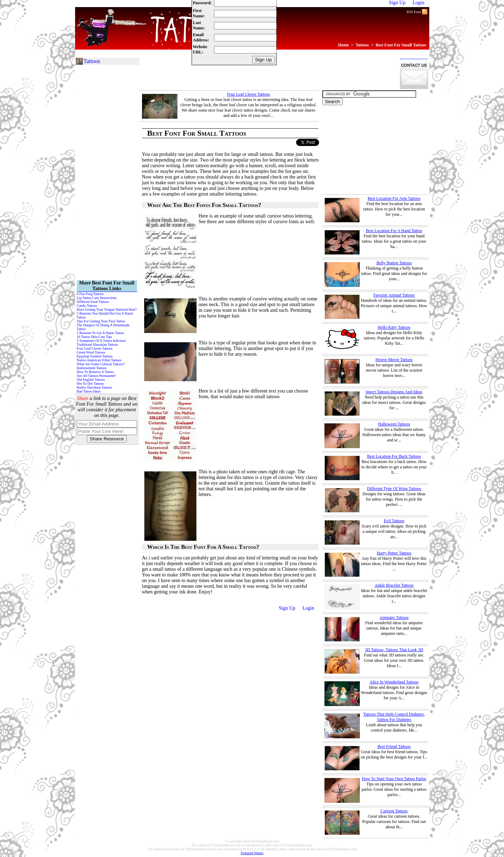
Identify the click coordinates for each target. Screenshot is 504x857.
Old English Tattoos (91, 380)
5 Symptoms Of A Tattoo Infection (101, 341)
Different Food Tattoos (93, 302)
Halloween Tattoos (394, 424)
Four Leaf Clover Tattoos (248, 94)
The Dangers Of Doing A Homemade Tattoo (103, 327)
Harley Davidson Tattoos (95, 387)
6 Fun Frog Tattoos (90, 294)
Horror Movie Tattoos (394, 360)
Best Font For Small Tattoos (401, 45)
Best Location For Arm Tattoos (394, 198)
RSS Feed (417, 11)
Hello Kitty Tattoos (394, 327)
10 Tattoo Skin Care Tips (95, 337)
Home (343, 45)
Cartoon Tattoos (394, 811)
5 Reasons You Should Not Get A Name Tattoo (105, 315)
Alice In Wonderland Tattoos (394, 682)
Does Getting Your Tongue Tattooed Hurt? (107, 309)
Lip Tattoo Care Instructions (97, 298)
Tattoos (362, 45)
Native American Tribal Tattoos (99, 360)
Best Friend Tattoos (394, 746)
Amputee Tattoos (394, 618)
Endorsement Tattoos (92, 368)
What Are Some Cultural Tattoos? (101, 364)
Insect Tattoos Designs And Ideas (394, 392)
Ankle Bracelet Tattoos (394, 585)
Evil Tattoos (394, 521)
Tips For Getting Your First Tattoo (101, 321)
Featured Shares (252, 853)
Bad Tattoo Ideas (89, 391)
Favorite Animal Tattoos (394, 295)
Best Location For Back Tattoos (394, 456)
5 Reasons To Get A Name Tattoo (100, 333)
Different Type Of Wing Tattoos (394, 489)
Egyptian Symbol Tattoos (95, 356)
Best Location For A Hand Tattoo (394, 231)
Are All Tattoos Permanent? (97, 376)
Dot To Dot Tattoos (90, 384)
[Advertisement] (268, 74)
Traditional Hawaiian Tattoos (98, 345)
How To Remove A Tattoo (95, 372)
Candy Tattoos (87, 306)
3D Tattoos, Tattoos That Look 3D (394, 650)
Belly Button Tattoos (394, 263)
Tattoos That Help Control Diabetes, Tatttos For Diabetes (394, 717)
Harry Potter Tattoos (394, 553)
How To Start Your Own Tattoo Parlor (394, 779)
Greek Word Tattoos (91, 352)
